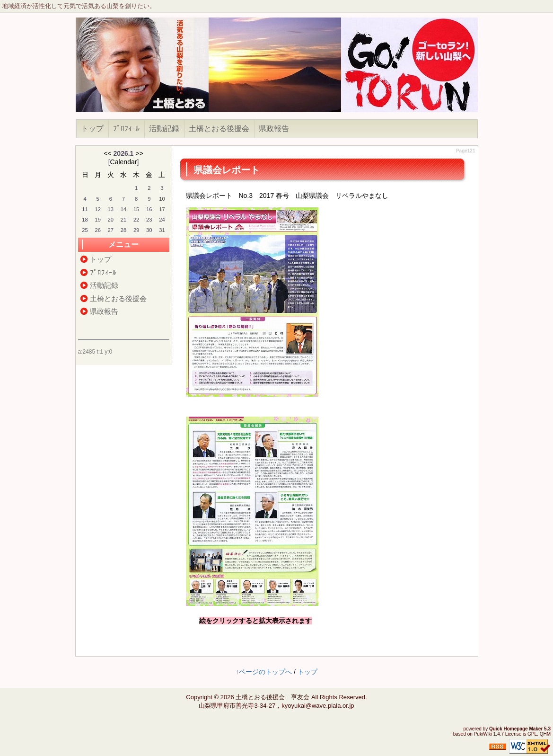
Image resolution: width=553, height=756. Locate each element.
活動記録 (164, 129)
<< (107, 153)
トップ (92, 129)
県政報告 (274, 129)
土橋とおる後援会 (219, 129)
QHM (545, 734)
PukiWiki (483, 734)
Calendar (124, 162)
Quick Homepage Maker (516, 729)
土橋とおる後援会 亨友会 (272, 697)
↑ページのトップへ (264, 672)
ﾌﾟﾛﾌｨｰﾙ (126, 129)
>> (139, 153)
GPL (532, 734)
